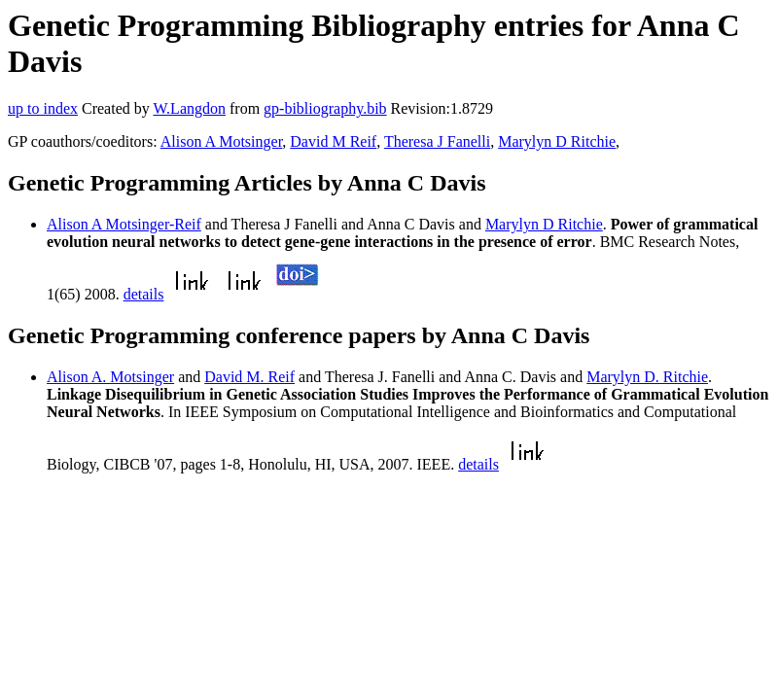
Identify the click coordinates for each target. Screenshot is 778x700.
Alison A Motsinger (222, 141)
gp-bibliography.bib (325, 108)
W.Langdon (189, 108)
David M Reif (333, 141)
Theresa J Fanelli (437, 141)
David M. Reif (249, 377)
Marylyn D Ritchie (557, 141)
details (144, 294)
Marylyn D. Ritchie (647, 377)
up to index (43, 108)
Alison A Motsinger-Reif (124, 224)
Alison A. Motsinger (110, 377)
